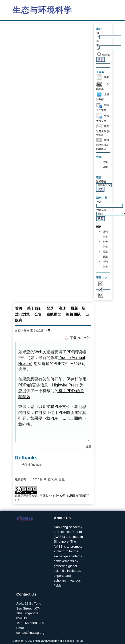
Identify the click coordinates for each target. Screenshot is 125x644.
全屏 (89, 447)
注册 (62, 308)
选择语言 (101, 181)
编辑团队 (73, 314)
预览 (105, 162)
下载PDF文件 (80, 338)
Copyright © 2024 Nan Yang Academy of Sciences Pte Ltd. (48, 641)
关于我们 (34, 308)
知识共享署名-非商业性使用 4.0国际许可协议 (59, 496)
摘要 (107, 77)
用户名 (98, 37)
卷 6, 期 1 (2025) (34, 330)
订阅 (105, 167)
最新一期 (78, 308)
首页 (19, 308)
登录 (50, 308)
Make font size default (101, 289)
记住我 (106, 55)
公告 (38, 314)
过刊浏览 (22, 314)
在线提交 (54, 314)
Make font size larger (101, 295)
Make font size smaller (101, 283)
